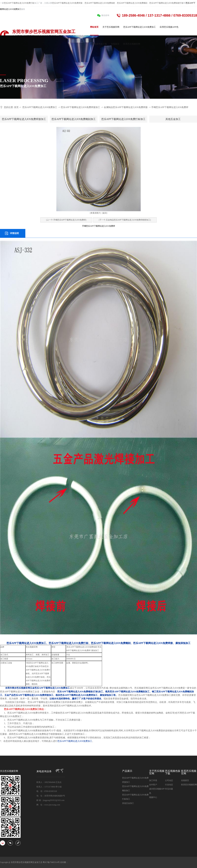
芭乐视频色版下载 (173, 772)
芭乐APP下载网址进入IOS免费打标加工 (123, 119)
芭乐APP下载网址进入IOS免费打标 (19, 3)
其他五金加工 (173, 119)
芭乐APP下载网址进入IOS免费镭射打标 (166, 3)
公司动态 (169, 780)
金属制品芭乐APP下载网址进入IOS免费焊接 (126, 107)
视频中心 (153, 797)
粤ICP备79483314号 (51, 862)
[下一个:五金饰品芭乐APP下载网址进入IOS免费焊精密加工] (125, 220)
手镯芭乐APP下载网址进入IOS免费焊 (170, 107)
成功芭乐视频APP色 (157, 791)
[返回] (105, 213)
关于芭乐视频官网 (157, 772)
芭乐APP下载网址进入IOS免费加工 (40, 107)
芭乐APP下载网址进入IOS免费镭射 (100, 3)
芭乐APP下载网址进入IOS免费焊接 (67, 3)
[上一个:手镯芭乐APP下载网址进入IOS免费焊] (66, 220)
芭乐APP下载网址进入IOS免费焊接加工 (80, 107)
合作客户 (153, 785)
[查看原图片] (95, 213)
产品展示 (127, 771)
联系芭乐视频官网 (189, 772)
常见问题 (169, 789)
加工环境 (153, 780)
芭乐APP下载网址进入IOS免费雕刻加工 (74, 119)
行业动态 (169, 785)
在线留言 (185, 780)
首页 (16, 107)
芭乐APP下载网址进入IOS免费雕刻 (132, 3)
